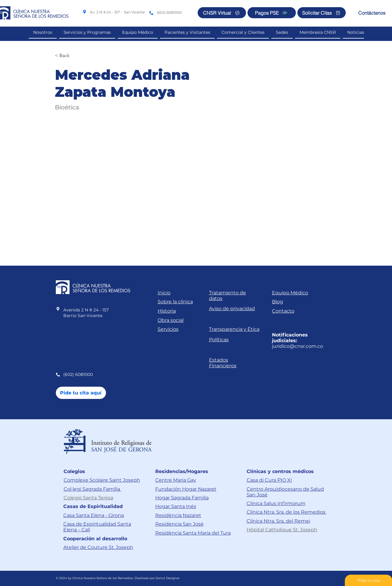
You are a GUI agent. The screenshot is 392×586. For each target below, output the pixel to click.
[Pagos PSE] (272, 13)
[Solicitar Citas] (322, 13)
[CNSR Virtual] (222, 13)
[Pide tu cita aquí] (81, 393)
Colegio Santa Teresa (88, 498)
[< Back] (67, 56)
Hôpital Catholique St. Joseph (282, 530)
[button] (243, 33)
